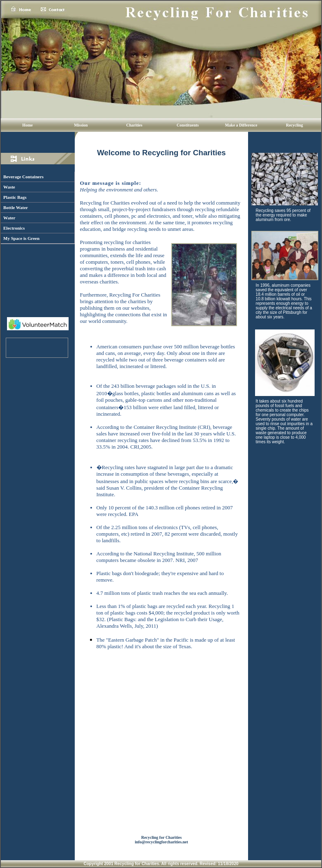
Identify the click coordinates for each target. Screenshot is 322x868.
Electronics (14, 228)
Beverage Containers (23, 177)
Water (9, 218)
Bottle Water (16, 207)
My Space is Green (21, 238)
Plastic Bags (15, 197)
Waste (9, 187)
